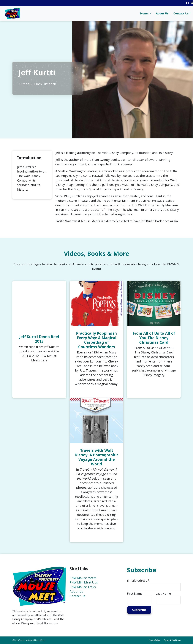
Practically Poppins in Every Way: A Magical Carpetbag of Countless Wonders (96, 340)
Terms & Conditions (172, 640)
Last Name (163, 593)
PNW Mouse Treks (83, 587)
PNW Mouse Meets (83, 578)
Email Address (138, 581)
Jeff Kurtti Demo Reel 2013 (39, 339)
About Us (162, 13)
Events (144, 13)
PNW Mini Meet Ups (84, 582)
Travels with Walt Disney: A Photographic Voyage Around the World (97, 457)
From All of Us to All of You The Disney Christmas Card (154, 338)
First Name (135, 593)
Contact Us (181, 13)
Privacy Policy (154, 640)
